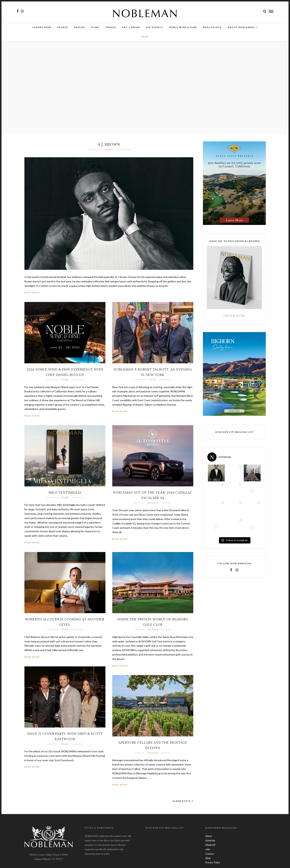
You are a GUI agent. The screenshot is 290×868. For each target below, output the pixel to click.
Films (95, 27)
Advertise (210, 839)
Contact (210, 852)
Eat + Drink (131, 27)
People (63, 27)
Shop (208, 856)
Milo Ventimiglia (65, 491)
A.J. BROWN (109, 143)
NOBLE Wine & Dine (183, 27)
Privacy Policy (213, 861)
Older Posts (183, 799)
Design (79, 27)
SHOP (145, 37)
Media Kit (210, 843)
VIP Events (155, 27)
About (209, 834)
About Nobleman (241, 27)
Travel (111, 27)
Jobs (208, 848)
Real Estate (212, 27)
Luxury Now (42, 27)
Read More (32, 291)
